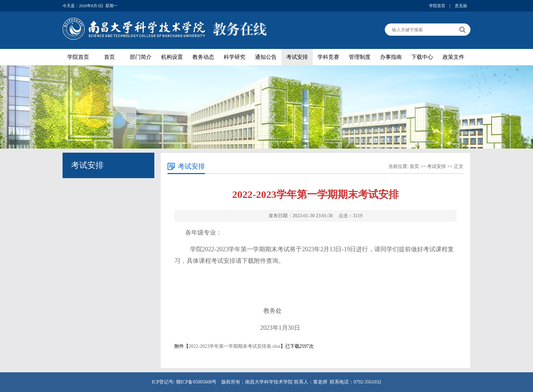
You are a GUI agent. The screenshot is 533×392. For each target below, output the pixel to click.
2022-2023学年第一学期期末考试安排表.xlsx (235, 346)
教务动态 (203, 57)
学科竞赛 (328, 57)
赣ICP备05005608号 (196, 382)
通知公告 (266, 57)
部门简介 (141, 57)
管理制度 (360, 57)
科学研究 (235, 57)
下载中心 (422, 57)
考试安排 (297, 57)
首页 (109, 57)
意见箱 (461, 6)
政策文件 (453, 57)
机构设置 (172, 57)
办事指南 (391, 57)
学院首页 (437, 6)
